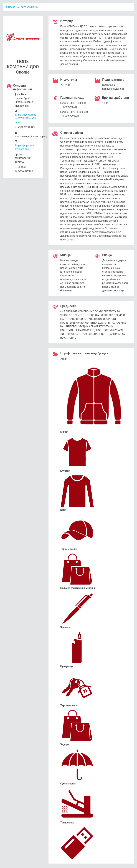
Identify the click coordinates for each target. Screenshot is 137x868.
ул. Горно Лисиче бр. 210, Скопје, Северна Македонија (24, 100)
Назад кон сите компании (22, 7)
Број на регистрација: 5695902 (23, 158)
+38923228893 (25, 127)
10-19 (105, 103)
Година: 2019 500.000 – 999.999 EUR (73, 105)
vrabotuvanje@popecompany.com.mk (36, 135)
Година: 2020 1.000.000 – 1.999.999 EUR (74, 114)
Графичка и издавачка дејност (113, 87)
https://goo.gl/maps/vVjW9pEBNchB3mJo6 (25, 118)
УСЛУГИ (65, 85)
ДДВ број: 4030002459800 (24, 169)
